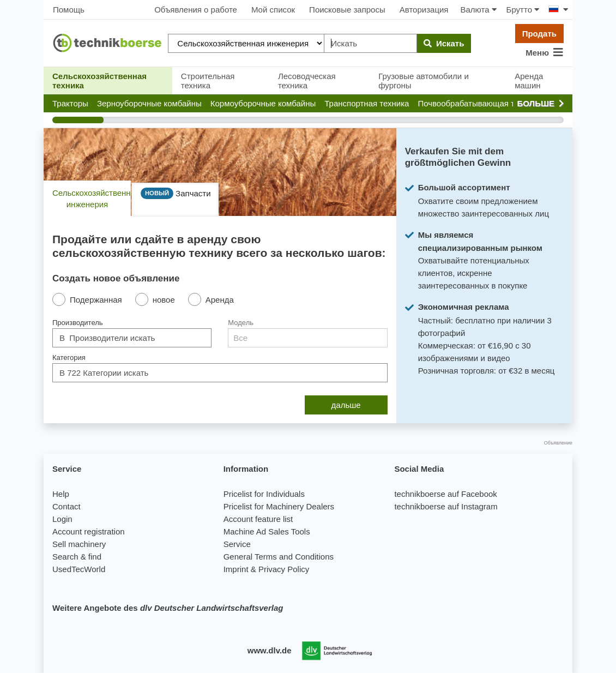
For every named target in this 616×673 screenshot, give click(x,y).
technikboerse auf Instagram (446, 506)
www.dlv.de (270, 650)
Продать (539, 34)
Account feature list (258, 519)
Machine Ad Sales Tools (267, 531)
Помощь (69, 10)
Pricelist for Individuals (264, 494)
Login (62, 519)
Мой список (273, 10)
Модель (241, 323)
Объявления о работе (196, 10)
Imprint (236, 569)
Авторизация (424, 10)
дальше (346, 405)
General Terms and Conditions (279, 557)
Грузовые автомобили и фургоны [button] (424, 81)
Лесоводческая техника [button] (307, 81)
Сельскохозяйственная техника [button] (99, 81)
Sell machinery (79, 544)
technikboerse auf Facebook (445, 494)
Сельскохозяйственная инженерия (92, 199)
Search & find (77, 557)
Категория (69, 357)
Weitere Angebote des (168, 608)
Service (237, 544)
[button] (70, 103)
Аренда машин (529, 81)
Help (61, 494)
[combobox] (132, 338)
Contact (67, 506)
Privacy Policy (284, 569)
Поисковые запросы (347, 10)
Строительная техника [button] (208, 81)
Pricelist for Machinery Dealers (279, 506)
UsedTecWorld (79, 569)
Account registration (89, 531)
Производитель (78, 323)
